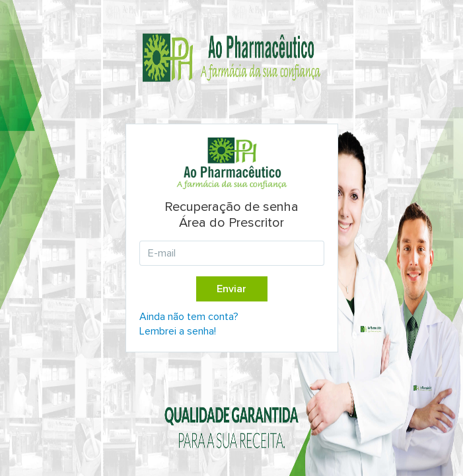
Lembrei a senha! (178, 331)
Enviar (231, 289)
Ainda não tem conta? (189, 317)
